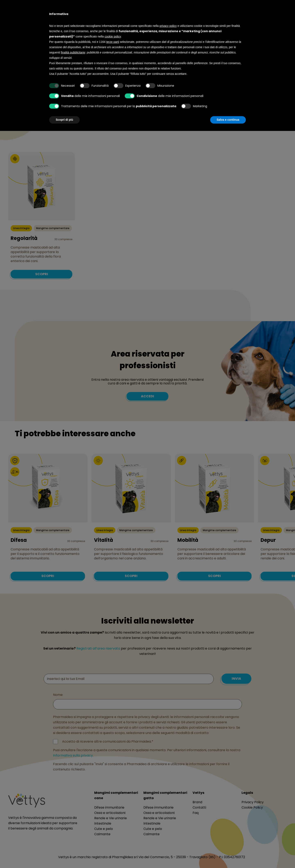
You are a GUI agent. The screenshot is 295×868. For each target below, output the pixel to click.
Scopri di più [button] (64, 120)
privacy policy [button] (168, 26)
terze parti (113, 42)
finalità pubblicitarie (73, 52)
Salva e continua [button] (228, 120)
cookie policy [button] (113, 36)
